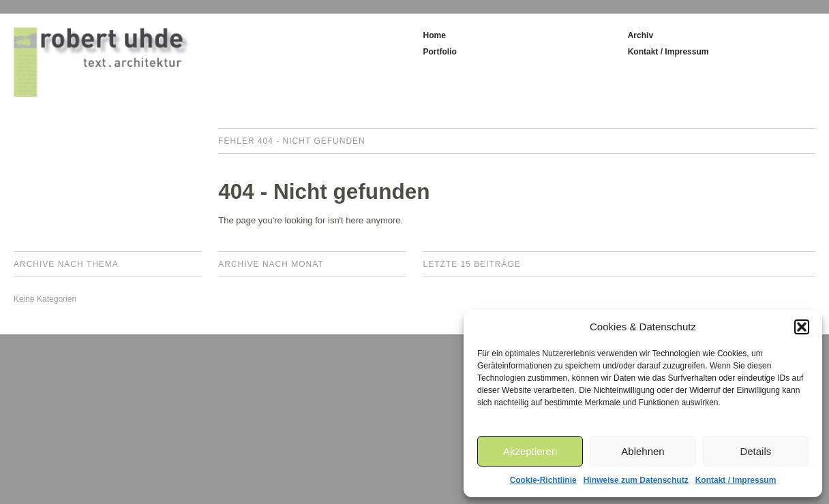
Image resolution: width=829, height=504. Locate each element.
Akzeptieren (530, 451)
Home (434, 35)
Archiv (640, 35)
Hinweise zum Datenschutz (636, 480)
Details (755, 451)
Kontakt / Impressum (736, 480)
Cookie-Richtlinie (543, 480)
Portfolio (439, 52)
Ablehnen (643, 451)
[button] (802, 327)
